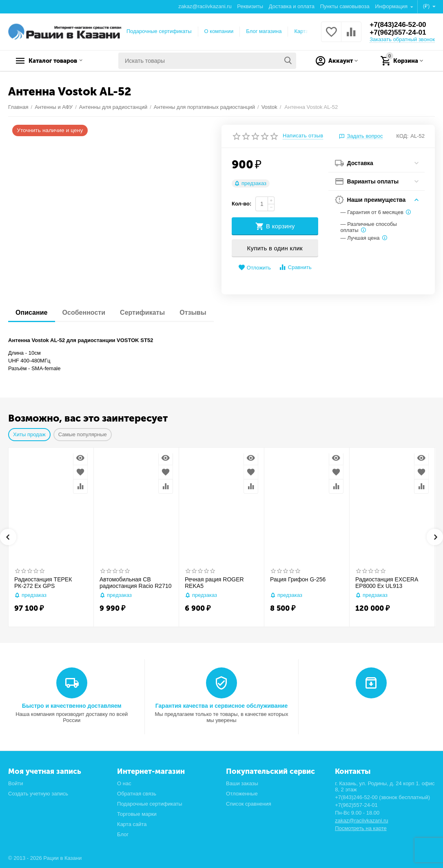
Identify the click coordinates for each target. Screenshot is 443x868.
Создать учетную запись (38, 794)
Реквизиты (250, 6)
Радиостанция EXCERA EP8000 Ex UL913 (387, 583)
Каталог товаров (59, 61)
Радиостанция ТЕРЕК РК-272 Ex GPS (43, 583)
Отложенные (242, 794)
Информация (392, 6)
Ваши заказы (242, 783)
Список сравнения (249, 804)
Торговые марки (137, 814)
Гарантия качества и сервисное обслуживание (221, 706)
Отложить (255, 268)
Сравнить (295, 267)
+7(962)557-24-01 (399, 33)
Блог (123, 834)
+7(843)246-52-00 (399, 24)
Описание (32, 313)
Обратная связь (137, 794)
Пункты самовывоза (345, 6)
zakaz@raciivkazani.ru (205, 6)
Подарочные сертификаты (159, 31)
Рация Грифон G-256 (298, 579)
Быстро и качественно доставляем (72, 706)
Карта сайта (132, 824)
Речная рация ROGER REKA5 (214, 583)
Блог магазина (264, 31)
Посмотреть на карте (361, 828)
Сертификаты (146, 313)
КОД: (403, 136)
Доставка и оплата (292, 6)
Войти (16, 783)
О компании (219, 31)
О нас (124, 783)
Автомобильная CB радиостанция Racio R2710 (136, 583)
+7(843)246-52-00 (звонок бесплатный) (382, 797)
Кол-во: (241, 204)
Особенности (86, 313)
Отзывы (198, 313)
